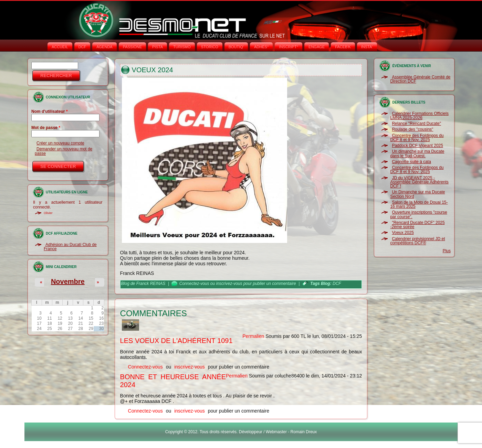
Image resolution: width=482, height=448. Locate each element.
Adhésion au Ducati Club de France (70, 247)
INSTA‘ (367, 47)
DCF (82, 47)
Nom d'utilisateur (50, 111)
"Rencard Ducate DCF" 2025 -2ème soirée (417, 225)
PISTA (158, 47)
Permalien (253, 336)
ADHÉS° (261, 47)
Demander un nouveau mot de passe (64, 151)
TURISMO (182, 47)
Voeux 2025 (403, 233)
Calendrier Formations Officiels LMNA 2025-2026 (419, 116)
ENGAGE (317, 47)
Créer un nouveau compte (60, 143)
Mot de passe (46, 128)
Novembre (68, 281)
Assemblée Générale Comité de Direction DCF (420, 79)
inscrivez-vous (229, 284)
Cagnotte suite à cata (411, 162)
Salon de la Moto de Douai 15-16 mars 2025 (419, 204)
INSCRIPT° (289, 47)
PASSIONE (132, 47)
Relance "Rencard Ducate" (416, 124)
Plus (447, 251)
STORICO (210, 47)
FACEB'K (343, 47)
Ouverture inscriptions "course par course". (418, 214)
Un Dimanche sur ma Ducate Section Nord (417, 194)
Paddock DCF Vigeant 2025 (417, 146)
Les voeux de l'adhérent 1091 (176, 341)
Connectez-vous (194, 284)
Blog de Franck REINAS (143, 284)
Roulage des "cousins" (412, 129)
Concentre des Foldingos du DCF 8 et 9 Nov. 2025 (417, 138)
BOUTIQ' (236, 47)
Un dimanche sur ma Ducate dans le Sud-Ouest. (417, 153)
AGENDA (104, 47)
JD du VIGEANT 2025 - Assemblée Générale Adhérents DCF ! (419, 182)
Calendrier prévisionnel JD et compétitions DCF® (417, 241)
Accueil (60, 47)
